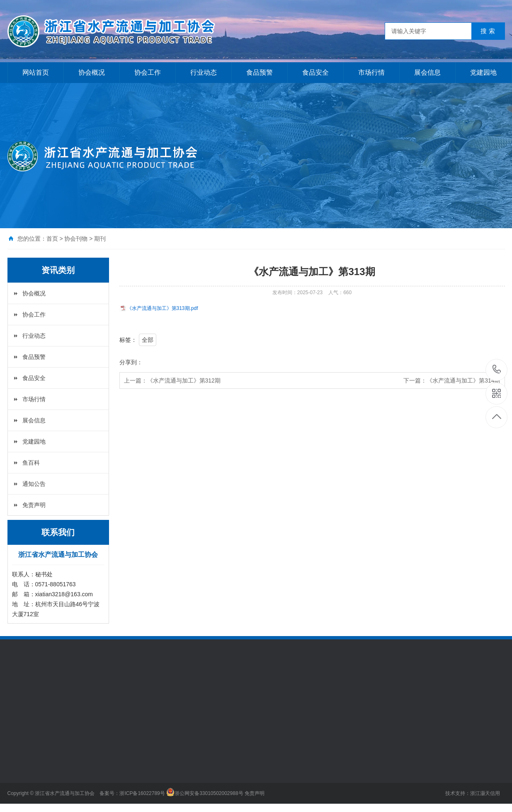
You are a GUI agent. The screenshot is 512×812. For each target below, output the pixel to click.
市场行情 (371, 72)
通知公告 (34, 484)
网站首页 (36, 72)
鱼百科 (31, 463)
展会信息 (427, 72)
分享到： (131, 362)
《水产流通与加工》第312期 (184, 380)
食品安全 (315, 72)
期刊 (100, 239)
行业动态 (204, 72)
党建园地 (483, 72)
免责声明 (34, 505)
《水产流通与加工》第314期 (463, 380)
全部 (148, 340)
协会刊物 (76, 239)
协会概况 (92, 72)
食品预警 (260, 72)
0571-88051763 (497, 370)
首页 (52, 239)
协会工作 (148, 72)
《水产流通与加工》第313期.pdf (163, 308)
